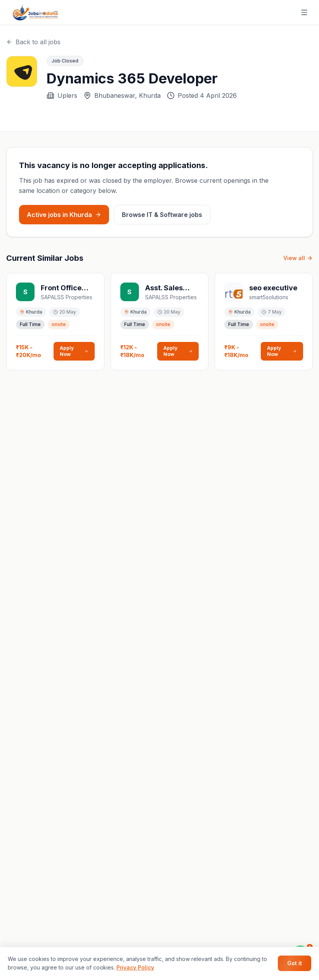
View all (298, 258)
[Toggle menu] (304, 12)
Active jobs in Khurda (64, 215)
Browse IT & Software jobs (162, 215)
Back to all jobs (33, 42)
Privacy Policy (135, 967)
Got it (295, 963)
